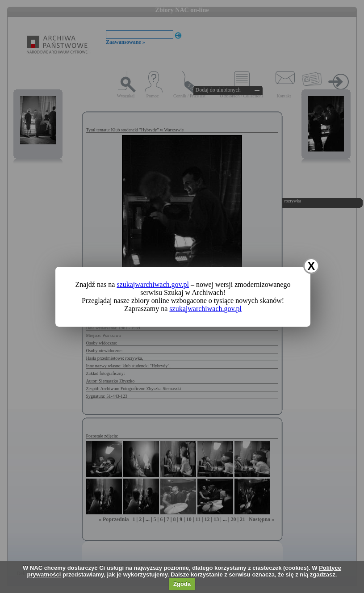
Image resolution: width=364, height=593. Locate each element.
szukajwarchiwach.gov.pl (153, 284)
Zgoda (182, 584)
